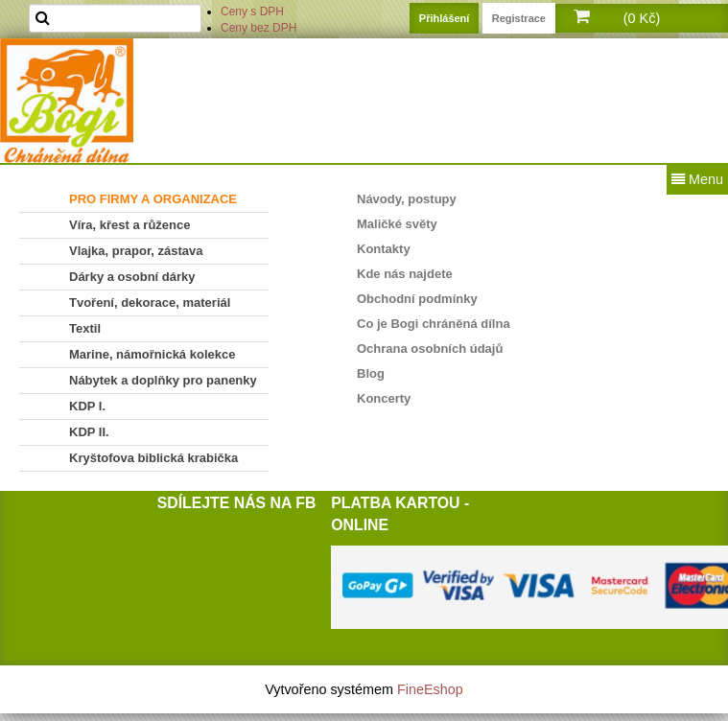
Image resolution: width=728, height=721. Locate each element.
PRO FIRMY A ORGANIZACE (153, 199)
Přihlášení (445, 18)
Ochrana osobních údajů (430, 349)
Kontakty (384, 249)
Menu (697, 179)
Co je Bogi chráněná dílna (434, 324)
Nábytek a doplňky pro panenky (163, 380)
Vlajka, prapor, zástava (136, 251)
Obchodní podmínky (417, 299)
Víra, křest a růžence (129, 225)
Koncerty (384, 398)
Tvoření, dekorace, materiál (150, 302)
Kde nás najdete (405, 274)
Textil (85, 328)
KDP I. (87, 406)
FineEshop (430, 689)
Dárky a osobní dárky (132, 277)
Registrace (519, 18)
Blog (371, 373)
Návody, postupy (407, 199)
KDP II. (89, 432)
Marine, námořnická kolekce (152, 354)
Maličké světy (397, 224)
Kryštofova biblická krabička (153, 458)
